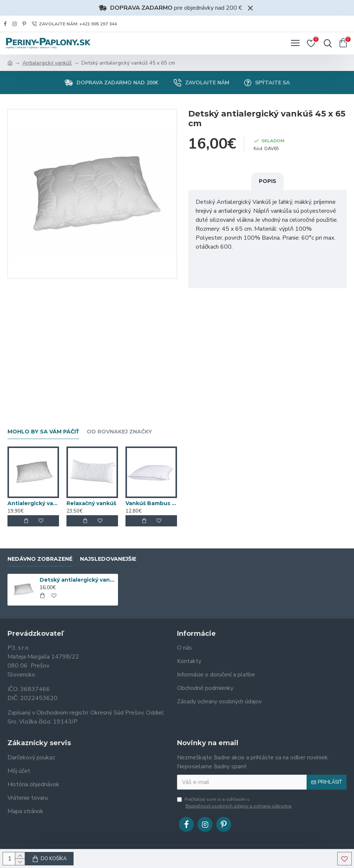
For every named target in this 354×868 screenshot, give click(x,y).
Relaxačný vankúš (91, 503)
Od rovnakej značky (119, 432)
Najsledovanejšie (108, 559)
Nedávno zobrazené (40, 559)
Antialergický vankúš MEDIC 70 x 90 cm (33, 503)
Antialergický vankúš (47, 63)
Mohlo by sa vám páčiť (43, 432)
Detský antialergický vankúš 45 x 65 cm (78, 580)
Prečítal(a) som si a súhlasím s (235, 803)
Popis (268, 181)
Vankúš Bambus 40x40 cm (151, 503)
